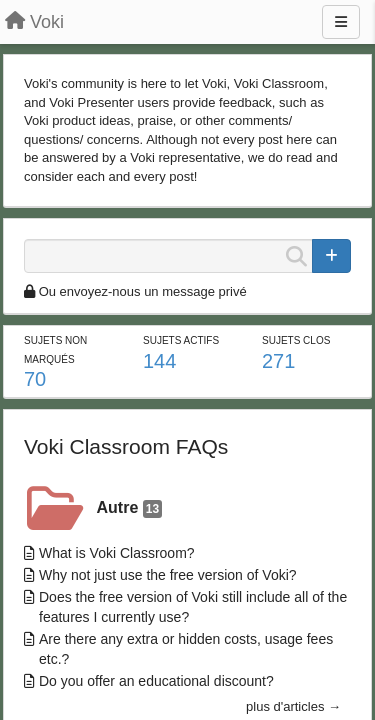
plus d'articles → (293, 706)
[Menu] (341, 22)
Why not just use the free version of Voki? (168, 575)
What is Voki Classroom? (117, 553)
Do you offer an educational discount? (156, 681)
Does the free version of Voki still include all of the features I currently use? (193, 607)
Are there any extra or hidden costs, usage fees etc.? (186, 649)
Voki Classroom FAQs (126, 446)
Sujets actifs (181, 340)
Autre (130, 508)
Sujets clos (296, 340)
